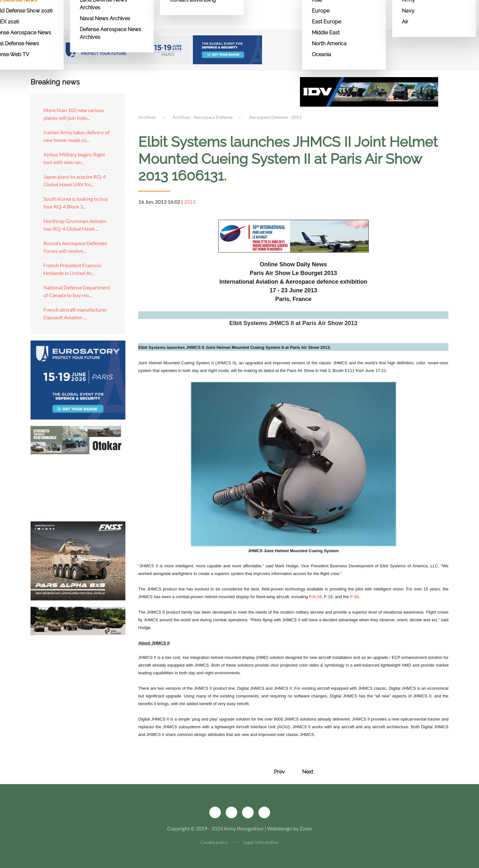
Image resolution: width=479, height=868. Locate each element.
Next (308, 772)
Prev (279, 772)
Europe (321, 11)
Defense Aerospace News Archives (110, 33)
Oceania (321, 54)
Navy (408, 11)
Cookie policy (214, 842)
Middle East (326, 33)
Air (405, 22)
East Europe (326, 22)
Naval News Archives (105, 18)
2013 (190, 202)
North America (329, 44)
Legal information (261, 842)
